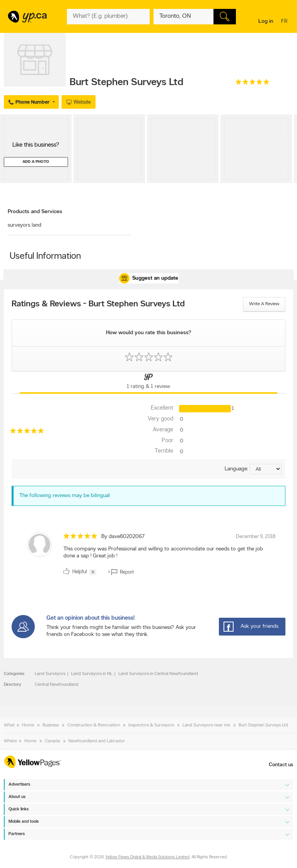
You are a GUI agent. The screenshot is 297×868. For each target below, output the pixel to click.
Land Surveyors (50, 674)
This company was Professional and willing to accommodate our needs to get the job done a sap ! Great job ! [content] (163, 553)
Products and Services (35, 212)
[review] (148, 555)
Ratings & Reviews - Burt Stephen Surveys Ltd (98, 304)
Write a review (264, 304)
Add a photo (36, 162)
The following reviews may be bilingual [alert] (65, 496)
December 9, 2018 (256, 537)
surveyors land (25, 225)
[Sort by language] (266, 469)
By (123, 537)
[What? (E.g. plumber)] (108, 17)
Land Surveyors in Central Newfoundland (158, 674)
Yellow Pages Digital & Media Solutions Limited (147, 857)
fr (285, 22)
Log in (266, 21)
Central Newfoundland (57, 685)
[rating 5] (253, 84)
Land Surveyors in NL (92, 674)
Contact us (281, 765)
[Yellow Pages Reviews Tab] (148, 383)
